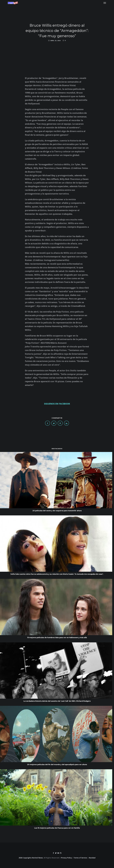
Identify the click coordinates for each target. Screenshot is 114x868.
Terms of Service (80, 858)
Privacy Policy (66, 858)
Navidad (92, 858)
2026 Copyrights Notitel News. (31, 858)
